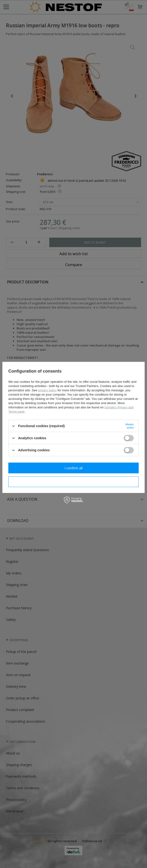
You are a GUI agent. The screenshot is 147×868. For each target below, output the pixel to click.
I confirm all (73, 468)
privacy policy (47, 390)
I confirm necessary (74, 482)
